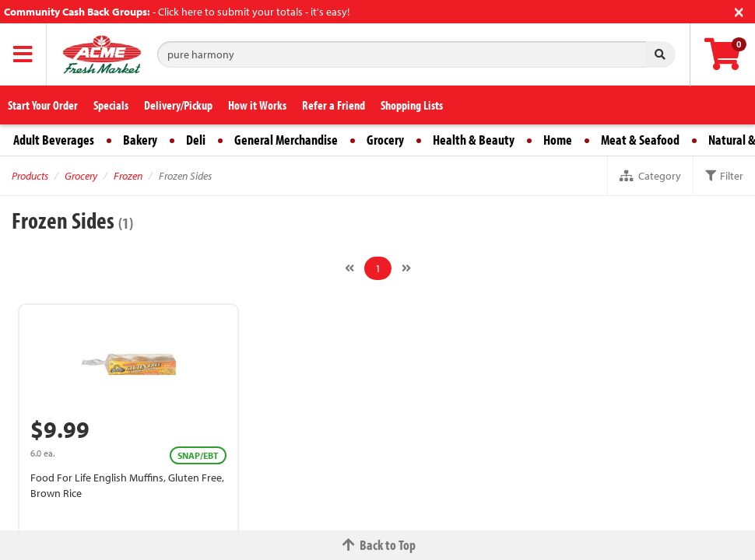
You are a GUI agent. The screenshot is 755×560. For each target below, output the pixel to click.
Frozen (128, 176)
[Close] (739, 10)
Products (30, 176)
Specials (111, 105)
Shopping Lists (412, 105)
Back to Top (377, 545)
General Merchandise (286, 140)
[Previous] (349, 268)
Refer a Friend (334, 105)
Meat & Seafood (640, 140)
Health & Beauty (474, 140)
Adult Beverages (54, 140)
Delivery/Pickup (178, 105)
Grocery (385, 140)
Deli (196, 140)
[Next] (406, 268)
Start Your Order (43, 105)
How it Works (257, 105)
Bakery (140, 140)
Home (558, 140)
